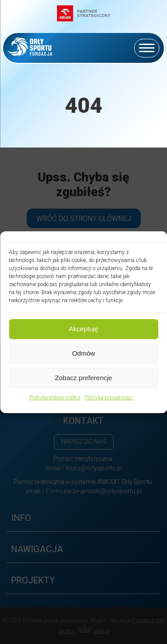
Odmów (84, 353)
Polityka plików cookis (55, 398)
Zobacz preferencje (83, 378)
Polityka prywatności (109, 398)
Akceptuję (84, 329)
